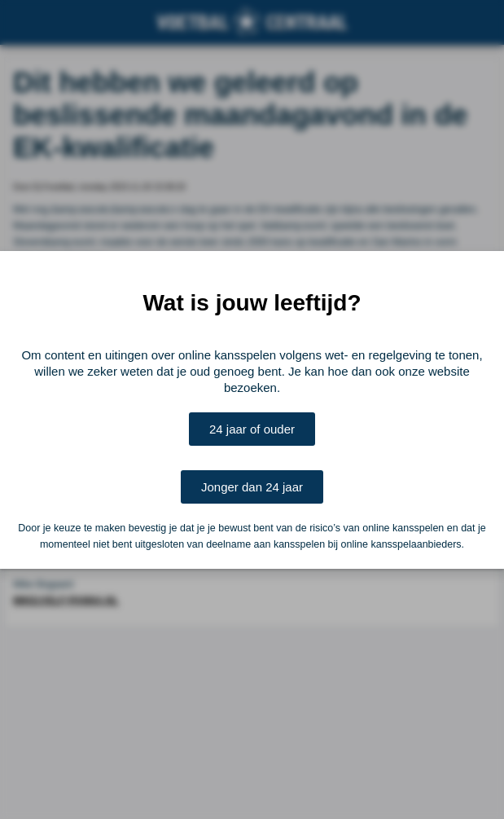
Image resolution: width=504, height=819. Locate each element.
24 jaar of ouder (252, 429)
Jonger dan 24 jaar (252, 487)
